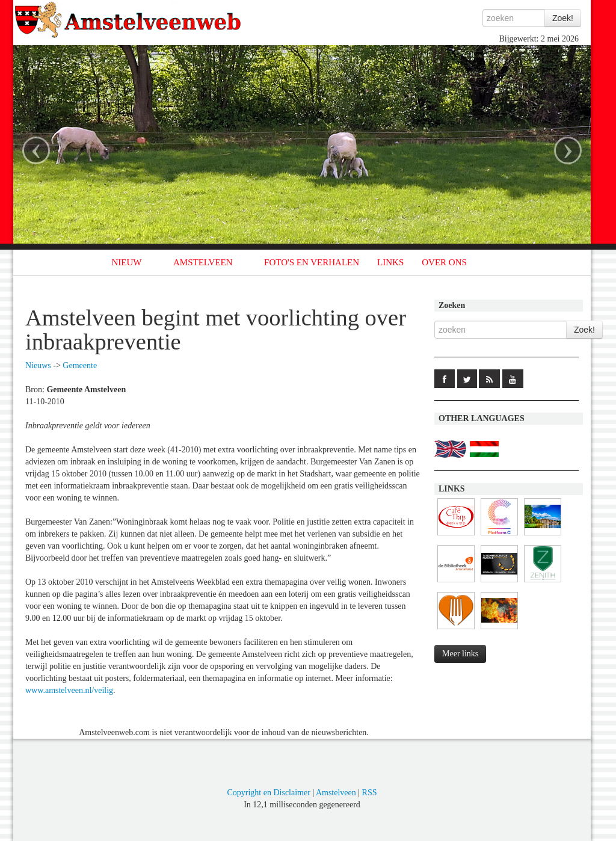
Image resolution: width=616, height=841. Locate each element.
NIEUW (127, 262)
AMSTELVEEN (203, 262)
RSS (370, 793)
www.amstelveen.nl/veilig (69, 690)
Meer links (460, 654)
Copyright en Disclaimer (268, 793)
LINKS (390, 262)
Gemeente (80, 365)
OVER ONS (444, 262)
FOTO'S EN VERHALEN (312, 262)
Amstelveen (336, 793)
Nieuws (38, 365)
